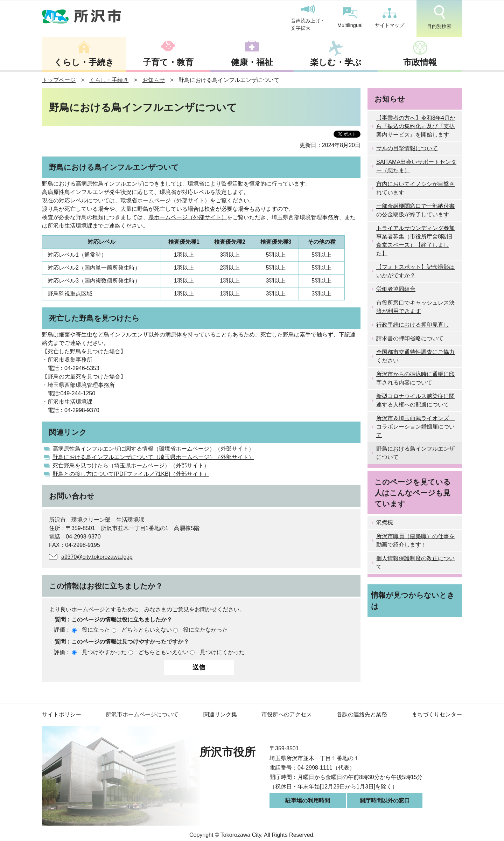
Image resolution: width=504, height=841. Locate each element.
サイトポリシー (62, 714)
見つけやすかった (104, 652)
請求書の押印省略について (410, 338)
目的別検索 (439, 17)
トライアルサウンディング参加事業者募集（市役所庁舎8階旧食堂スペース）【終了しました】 (415, 241)
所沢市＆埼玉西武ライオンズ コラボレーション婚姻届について (415, 427)
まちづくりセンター (437, 714)
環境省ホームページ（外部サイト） (165, 200)
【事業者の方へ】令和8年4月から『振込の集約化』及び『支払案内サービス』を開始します (416, 126)
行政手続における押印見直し (413, 325)
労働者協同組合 (396, 289)
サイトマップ (390, 18)
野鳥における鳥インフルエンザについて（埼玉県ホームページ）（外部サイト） (153, 457)
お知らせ (154, 80)
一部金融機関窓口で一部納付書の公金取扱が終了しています (415, 210)
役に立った (96, 630)
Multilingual (350, 18)
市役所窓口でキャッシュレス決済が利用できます (415, 307)
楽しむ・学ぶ (336, 62)
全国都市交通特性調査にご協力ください (415, 356)
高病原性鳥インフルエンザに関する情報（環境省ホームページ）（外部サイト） (153, 449)
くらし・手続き (84, 62)
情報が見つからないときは (413, 600)
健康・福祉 (252, 62)
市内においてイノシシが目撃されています (415, 188)
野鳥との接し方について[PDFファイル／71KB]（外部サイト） (131, 474)
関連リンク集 (220, 714)
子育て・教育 (168, 62)
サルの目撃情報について (407, 148)
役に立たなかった (205, 630)
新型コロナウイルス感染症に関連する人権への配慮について (415, 400)
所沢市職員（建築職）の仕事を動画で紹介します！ (415, 540)
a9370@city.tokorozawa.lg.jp (97, 557)
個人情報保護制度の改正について (415, 562)
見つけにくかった (222, 652)
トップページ (59, 80)
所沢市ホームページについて (142, 714)
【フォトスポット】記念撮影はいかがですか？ (415, 271)
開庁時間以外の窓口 (385, 801)
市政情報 (420, 62)
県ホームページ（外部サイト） (188, 217)
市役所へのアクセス (287, 714)
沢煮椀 (385, 523)
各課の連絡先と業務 (362, 714)
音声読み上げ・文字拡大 (308, 18)
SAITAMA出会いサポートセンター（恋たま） (416, 166)
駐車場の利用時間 (308, 801)
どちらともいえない (147, 630)
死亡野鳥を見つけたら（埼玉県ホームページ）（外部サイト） (131, 465)
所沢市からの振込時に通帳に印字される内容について (415, 378)
